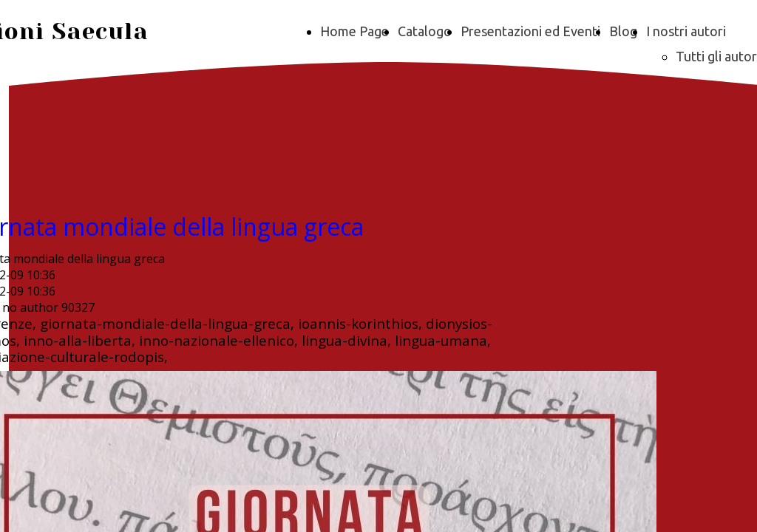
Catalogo (425, 31)
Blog (623, 31)
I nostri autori (686, 31)
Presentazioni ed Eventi (530, 31)
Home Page (354, 31)
